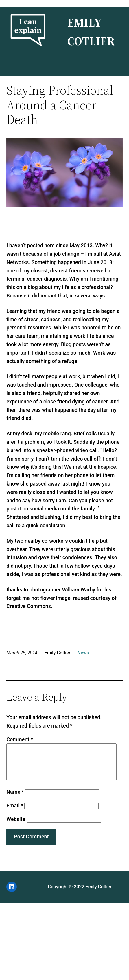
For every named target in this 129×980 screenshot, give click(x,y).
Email (15, 812)
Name (15, 799)
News (83, 653)
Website (16, 826)
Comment (20, 739)
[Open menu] (71, 54)
